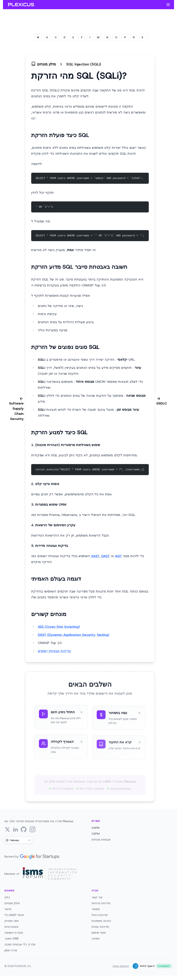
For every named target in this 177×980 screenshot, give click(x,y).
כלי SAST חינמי (14, 915)
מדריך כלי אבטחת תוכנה (20, 944)
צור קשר (97, 897)
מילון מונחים (12, 903)
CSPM (96, 834)
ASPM (96, 828)
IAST (118, 556)
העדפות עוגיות (121, 966)
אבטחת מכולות (101, 840)
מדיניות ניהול (100, 915)
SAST (95, 556)
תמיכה (96, 939)
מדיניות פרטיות (101, 903)
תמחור (96, 909)
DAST (105, 556)
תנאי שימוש (99, 933)
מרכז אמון (11, 950)
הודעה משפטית (101, 921)
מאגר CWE (12, 939)
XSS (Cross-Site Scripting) (59, 627)
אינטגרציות (11, 927)
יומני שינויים (12, 921)
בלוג (7, 897)
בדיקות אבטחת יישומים (54, 651)
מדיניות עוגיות (100, 927)
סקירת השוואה (14, 933)
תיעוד (8, 909)
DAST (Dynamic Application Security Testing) (74, 635)
